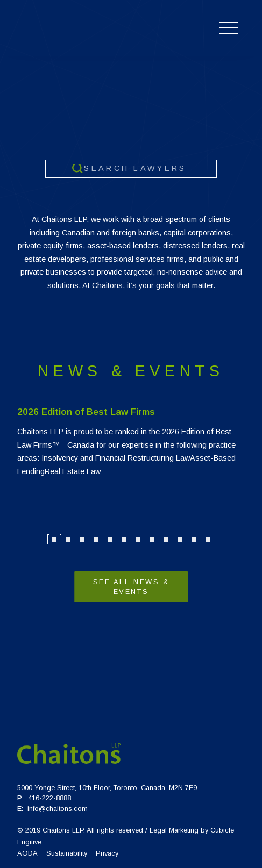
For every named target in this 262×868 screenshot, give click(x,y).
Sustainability (67, 853)
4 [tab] (96, 540)
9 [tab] (166, 540)
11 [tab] (194, 540)
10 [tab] (180, 540)
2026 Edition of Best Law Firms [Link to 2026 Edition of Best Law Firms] (86, 412)
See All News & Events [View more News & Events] (131, 587)
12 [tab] (208, 540)
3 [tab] (82, 540)
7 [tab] (138, 540)
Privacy (107, 853)
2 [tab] (68, 540)
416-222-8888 (49, 798)
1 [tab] (54, 540)
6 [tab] (124, 540)
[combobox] (131, 168)
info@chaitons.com (58, 809)
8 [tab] (152, 540)
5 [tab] (110, 540)
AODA (27, 853)
